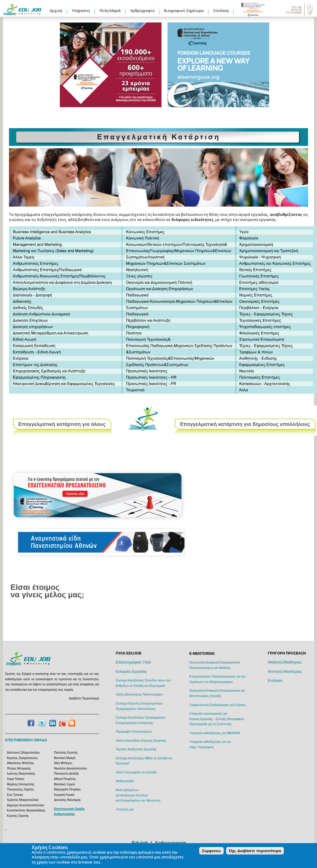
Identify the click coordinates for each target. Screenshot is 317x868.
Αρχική (56, 11)
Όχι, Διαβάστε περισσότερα (255, 851)
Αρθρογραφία (143, 11)
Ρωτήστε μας (125, 809)
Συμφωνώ (211, 851)
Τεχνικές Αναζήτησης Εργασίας (136, 749)
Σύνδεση (221, 11)
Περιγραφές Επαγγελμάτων (134, 732)
